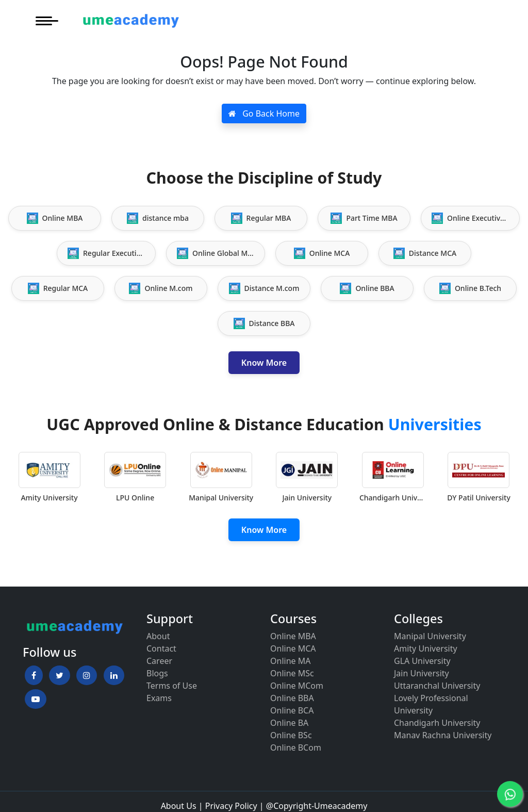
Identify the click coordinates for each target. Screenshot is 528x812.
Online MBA (293, 636)
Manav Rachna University (443, 735)
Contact (161, 648)
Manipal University (430, 636)
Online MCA (293, 648)
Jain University (422, 673)
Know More (264, 363)
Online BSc (291, 735)
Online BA (289, 723)
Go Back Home (264, 113)
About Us (179, 806)
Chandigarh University (437, 723)
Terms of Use (172, 686)
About (158, 636)
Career (159, 661)
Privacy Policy (231, 806)
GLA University (422, 661)
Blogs (157, 673)
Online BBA (292, 698)
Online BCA (292, 710)
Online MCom (297, 686)
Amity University (426, 648)
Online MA (290, 661)
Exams (159, 698)
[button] (34, 675)
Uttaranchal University (437, 686)
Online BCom (296, 748)
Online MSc (292, 673)
